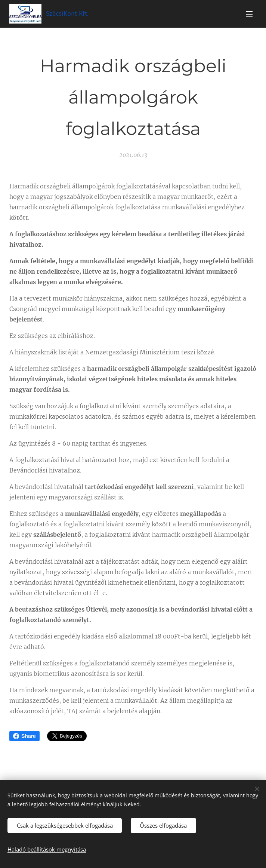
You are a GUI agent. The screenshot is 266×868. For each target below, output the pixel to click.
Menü (249, 14)
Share (24, 736)
